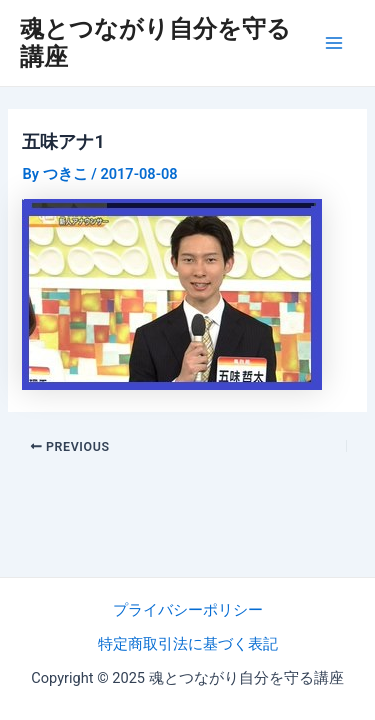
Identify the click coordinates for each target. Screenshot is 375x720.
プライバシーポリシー (188, 610)
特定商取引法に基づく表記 (188, 644)
